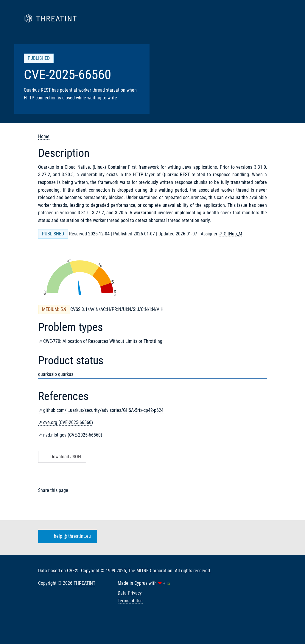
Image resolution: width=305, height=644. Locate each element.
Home (44, 136)
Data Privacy (130, 593)
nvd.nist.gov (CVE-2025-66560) (73, 435)
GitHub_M (233, 234)
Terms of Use (130, 601)
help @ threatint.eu (66, 537)
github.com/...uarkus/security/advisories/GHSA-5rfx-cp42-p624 (103, 410)
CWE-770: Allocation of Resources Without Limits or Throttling (103, 341)
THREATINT (84, 583)
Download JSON (62, 457)
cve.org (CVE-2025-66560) (68, 422)
